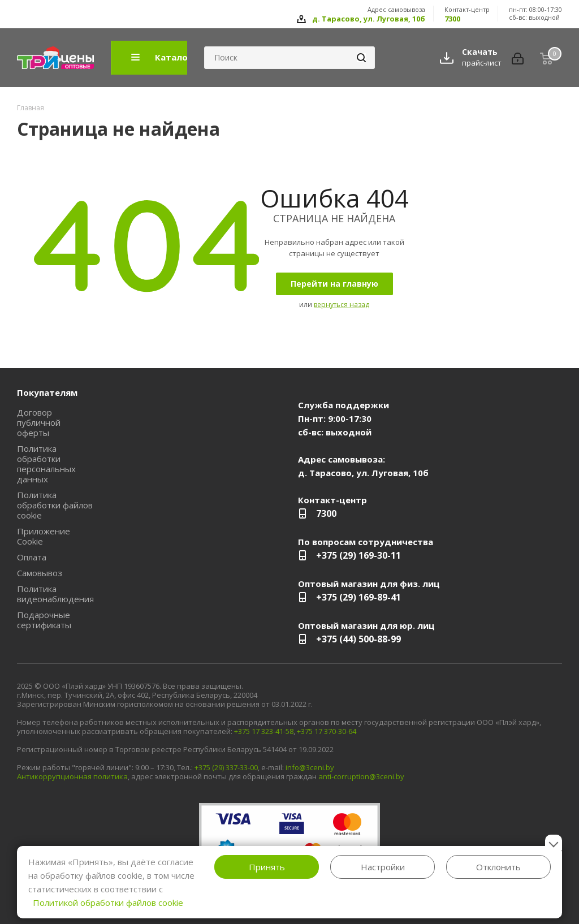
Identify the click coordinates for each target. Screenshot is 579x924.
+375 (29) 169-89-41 (358, 597)
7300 (452, 19)
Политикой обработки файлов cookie (108, 903)
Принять (267, 867)
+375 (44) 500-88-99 (358, 639)
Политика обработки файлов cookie (55, 505)
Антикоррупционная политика (72, 776)
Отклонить (498, 867)
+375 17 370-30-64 (327, 731)
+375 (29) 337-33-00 (226, 767)
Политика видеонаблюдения (55, 594)
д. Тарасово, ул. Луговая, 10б (369, 19)
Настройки (383, 867)
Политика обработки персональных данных (46, 464)
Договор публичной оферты (39, 422)
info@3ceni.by (310, 767)
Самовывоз (40, 573)
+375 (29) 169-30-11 (358, 555)
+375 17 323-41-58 (264, 731)
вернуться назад (342, 305)
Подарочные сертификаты (44, 620)
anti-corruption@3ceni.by (361, 776)
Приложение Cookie (44, 536)
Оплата (32, 557)
